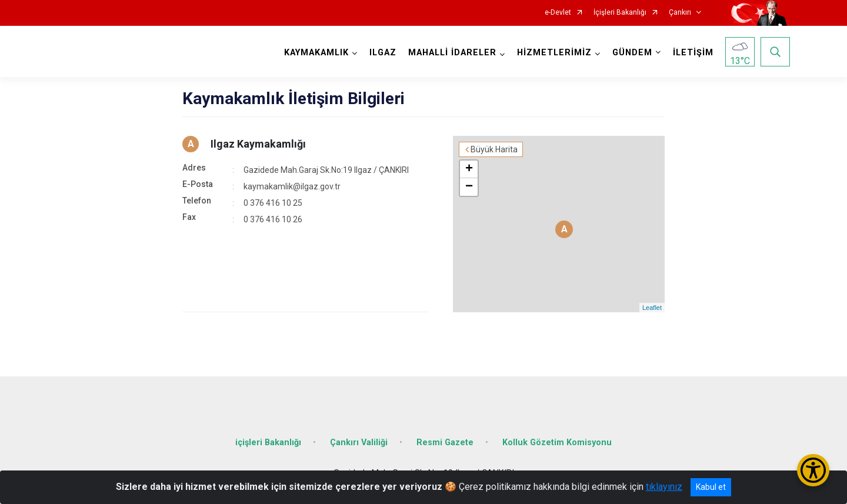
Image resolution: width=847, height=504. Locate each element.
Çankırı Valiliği (359, 443)
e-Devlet (558, 13)
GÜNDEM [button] (632, 53)
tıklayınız (664, 487)
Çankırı (680, 13)
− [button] (469, 187)
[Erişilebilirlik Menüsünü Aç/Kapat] (813, 470)
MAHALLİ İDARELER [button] (452, 53)
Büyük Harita (494, 149)
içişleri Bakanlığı (268, 443)
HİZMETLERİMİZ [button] (554, 53)
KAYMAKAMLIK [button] (316, 53)
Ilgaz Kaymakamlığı (258, 144)
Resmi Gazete (445, 443)
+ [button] (469, 169)
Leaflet (652, 308)
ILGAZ (383, 53)
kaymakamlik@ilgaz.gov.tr (292, 186)
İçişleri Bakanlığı (620, 13)
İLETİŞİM (693, 53)
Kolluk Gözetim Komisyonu (557, 443)
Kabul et (711, 487)
